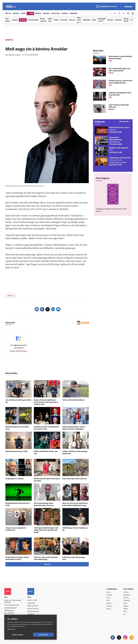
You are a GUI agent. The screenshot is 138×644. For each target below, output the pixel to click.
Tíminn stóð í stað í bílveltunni (73, 400)
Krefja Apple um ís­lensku (15, 479)
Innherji (126, 592)
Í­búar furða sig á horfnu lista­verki (75, 479)
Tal (124, 615)
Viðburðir (127, 601)
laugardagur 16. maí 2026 (108, 7)
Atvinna (126, 598)
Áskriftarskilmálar (33, 612)
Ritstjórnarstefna (33, 609)
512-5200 (34, 600)
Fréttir (109, 592)
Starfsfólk (31, 614)
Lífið (108, 601)
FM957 (126, 609)
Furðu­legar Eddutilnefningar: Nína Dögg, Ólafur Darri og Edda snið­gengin (46, 530)
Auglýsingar (31, 603)
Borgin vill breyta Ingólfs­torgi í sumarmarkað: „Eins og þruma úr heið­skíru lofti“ (46, 402)
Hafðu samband (33, 606)
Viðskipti (109, 595)
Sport (108, 598)
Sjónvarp (109, 606)
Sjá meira (47, 564)
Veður (125, 603)
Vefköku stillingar (18, 635)
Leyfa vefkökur (43, 635)
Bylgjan (126, 606)
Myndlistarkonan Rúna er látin (16, 452)
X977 (125, 612)
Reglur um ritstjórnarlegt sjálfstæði (13, 601)
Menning (11, 296)
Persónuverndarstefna (12, 605)
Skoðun (109, 603)
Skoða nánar (11, 629)
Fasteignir (127, 595)
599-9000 (11, 613)
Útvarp (109, 609)
